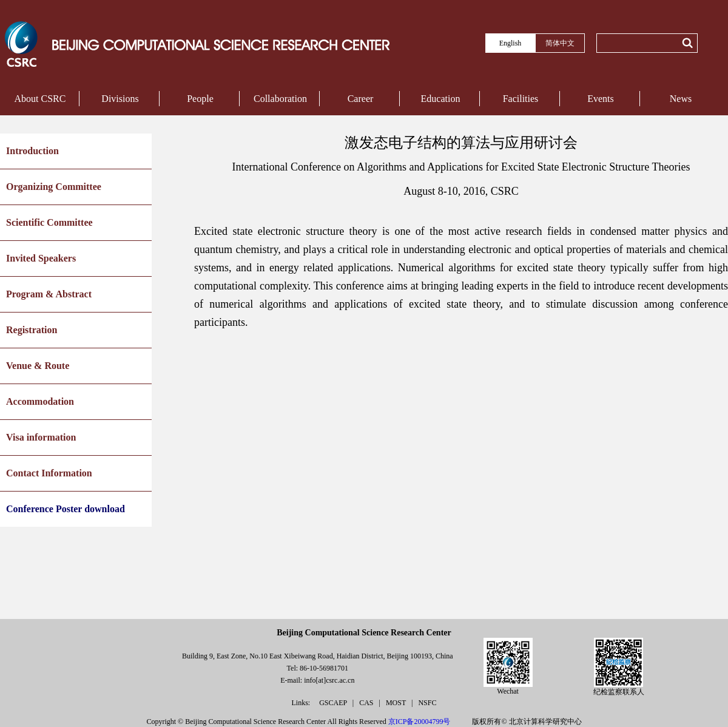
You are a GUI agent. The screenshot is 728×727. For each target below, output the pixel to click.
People (200, 99)
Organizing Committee (54, 187)
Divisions (120, 99)
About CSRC (40, 99)
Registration (32, 330)
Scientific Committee (49, 222)
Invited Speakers (41, 258)
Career (361, 99)
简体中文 (560, 43)
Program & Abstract (49, 294)
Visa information (41, 437)
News (681, 99)
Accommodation (40, 401)
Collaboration (280, 99)
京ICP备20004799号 (420, 722)
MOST (397, 703)
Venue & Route (38, 366)
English (511, 43)
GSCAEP (334, 703)
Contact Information (49, 473)
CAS (367, 703)
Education (441, 99)
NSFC (427, 703)
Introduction (32, 151)
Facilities (521, 99)
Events (601, 99)
